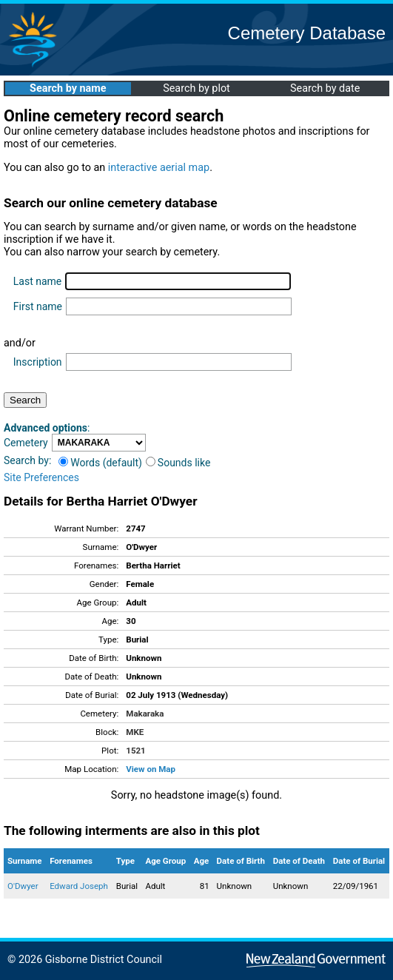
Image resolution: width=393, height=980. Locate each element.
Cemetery (26, 443)
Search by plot (196, 88)
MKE (135, 732)
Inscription (38, 362)
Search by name (68, 88)
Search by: (27, 460)
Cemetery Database (307, 33)
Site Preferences (41, 477)
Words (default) (100, 463)
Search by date (325, 88)
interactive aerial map (159, 168)
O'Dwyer (23, 886)
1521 (135, 751)
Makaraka (145, 714)
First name (38, 306)
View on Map (151, 769)
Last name (37, 281)
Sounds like (178, 463)
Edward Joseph (79, 886)
